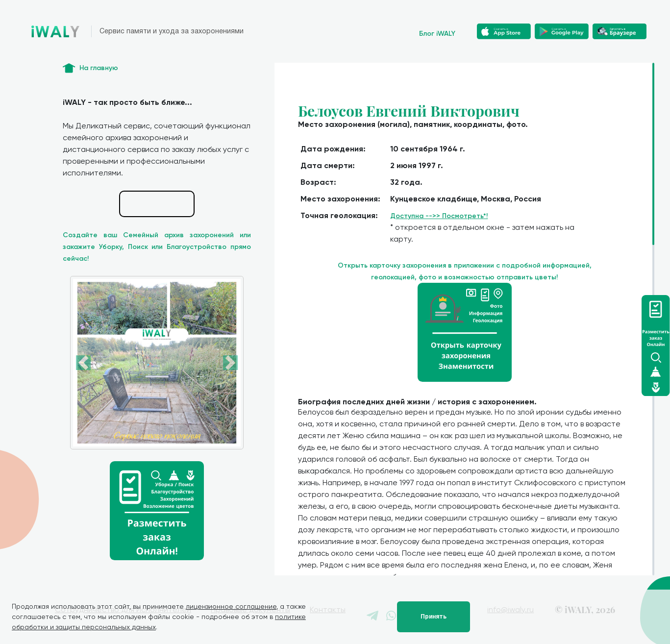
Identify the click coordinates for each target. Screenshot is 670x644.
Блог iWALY (437, 34)
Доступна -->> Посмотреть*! (439, 216)
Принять (434, 617)
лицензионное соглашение (231, 606)
